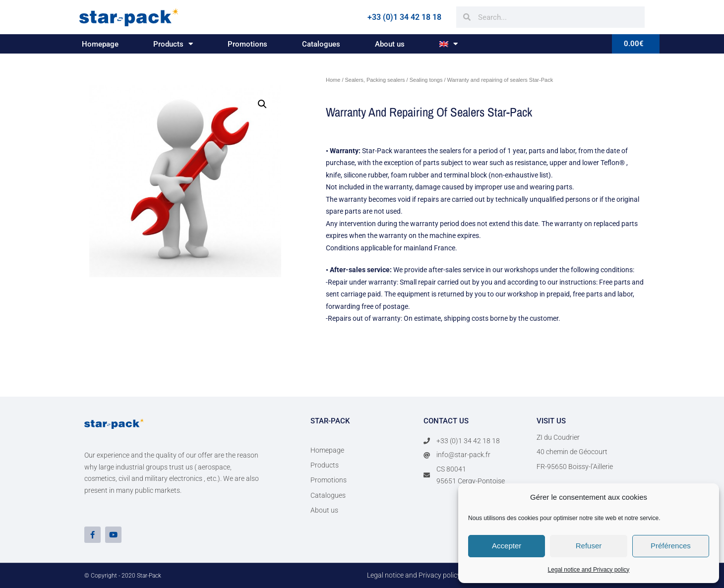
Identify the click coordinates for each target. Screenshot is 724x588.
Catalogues (321, 44)
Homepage (100, 44)
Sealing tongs (426, 80)
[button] (262, 104)
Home (333, 80)
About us (390, 44)
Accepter (507, 546)
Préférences (671, 546)
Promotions (247, 44)
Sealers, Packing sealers (375, 80)
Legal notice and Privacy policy (589, 570)
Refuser (589, 546)
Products (173, 44)
